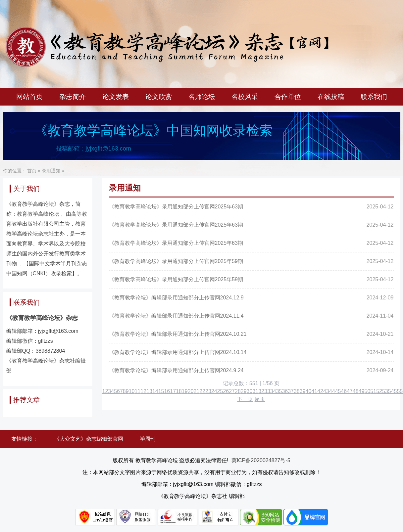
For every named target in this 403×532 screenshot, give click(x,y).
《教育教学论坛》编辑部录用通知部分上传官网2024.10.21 (178, 334)
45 (338, 391)
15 (161, 391)
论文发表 (116, 97)
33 (267, 391)
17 (173, 391)
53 (385, 391)
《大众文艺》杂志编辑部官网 (89, 439)
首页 (32, 171)
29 (244, 391)
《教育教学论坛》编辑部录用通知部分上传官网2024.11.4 (176, 316)
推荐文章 (26, 400)
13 (149, 391)
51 (373, 391)
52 (379, 391)
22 (202, 391)
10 (132, 391)
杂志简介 (73, 97)
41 (314, 391)
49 (362, 391)
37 (291, 391)
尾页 (260, 399)
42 (320, 391)
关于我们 (26, 189)
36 (285, 391)
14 (155, 391)
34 (273, 391)
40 (309, 391)
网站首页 (29, 97)
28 (238, 391)
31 (255, 391)
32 (261, 391)
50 (368, 391)
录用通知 (51, 171)
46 (344, 391)
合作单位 (288, 97)
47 (350, 391)
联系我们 (374, 97)
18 (179, 391)
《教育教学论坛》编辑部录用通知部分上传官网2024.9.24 (176, 370)
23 (208, 391)
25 (220, 391)
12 (143, 391)
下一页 (245, 399)
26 (226, 391)
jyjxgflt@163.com (108, 149)
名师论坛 (202, 97)
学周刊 (148, 439)
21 (196, 391)
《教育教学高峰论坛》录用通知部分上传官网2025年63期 (176, 207)
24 (214, 391)
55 (397, 391)
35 (279, 391)
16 (167, 391)
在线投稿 (331, 97)
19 (185, 391)
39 (303, 391)
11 (137, 391)
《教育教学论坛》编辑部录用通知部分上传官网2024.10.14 (178, 352)
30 (250, 391)
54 (391, 391)
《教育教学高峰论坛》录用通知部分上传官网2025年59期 (176, 261)
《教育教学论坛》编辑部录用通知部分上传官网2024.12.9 (176, 298)
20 (191, 391)
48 (356, 391)
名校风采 (245, 97)
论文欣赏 (159, 97)
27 (232, 391)
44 (332, 391)
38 (297, 391)
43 (326, 391)
